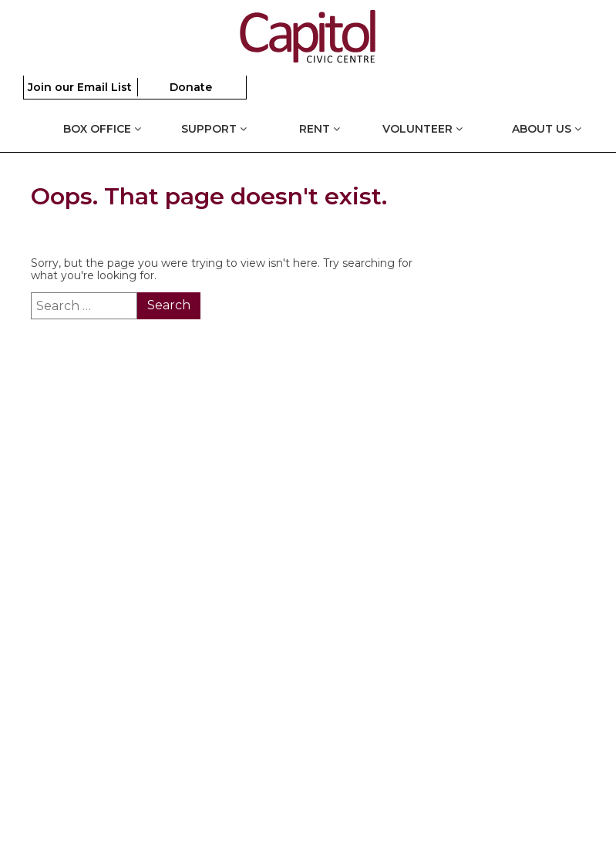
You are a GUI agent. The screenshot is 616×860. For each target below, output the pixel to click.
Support (214, 129)
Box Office (102, 129)
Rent (320, 129)
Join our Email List (80, 87)
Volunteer (422, 129)
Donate (191, 87)
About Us (547, 129)
